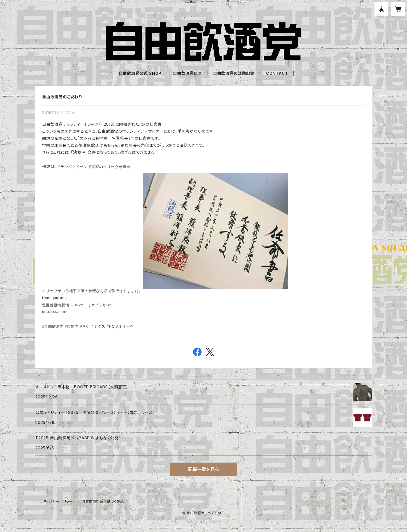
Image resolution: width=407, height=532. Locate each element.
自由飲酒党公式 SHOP (140, 73)
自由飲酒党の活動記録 (234, 73)
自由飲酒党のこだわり (62, 97)
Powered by (203, 522)
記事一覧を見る (203, 469)
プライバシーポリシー (56, 502)
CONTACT (277, 73)
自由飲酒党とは (187, 73)
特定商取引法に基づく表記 (103, 502)
